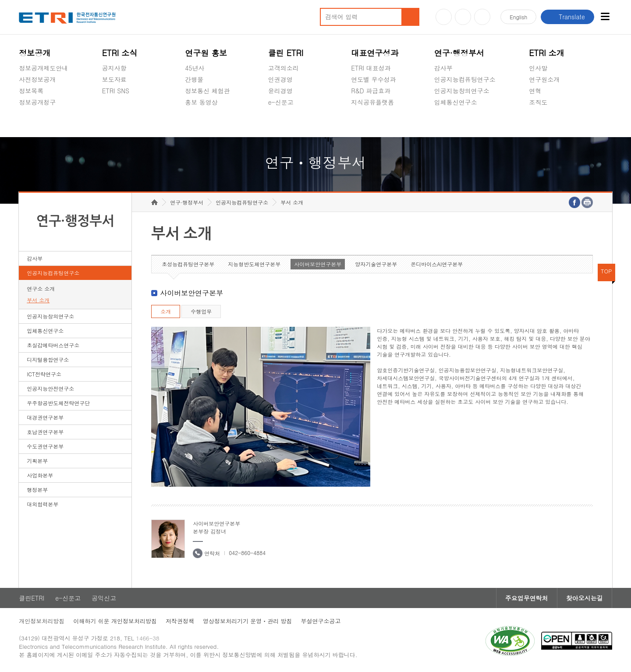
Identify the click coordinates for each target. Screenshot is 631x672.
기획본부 (37, 461)
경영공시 (31, 123)
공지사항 (114, 68)
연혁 (535, 91)
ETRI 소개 (547, 53)
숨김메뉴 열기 (23, 113)
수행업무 (201, 311)
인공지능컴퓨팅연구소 (465, 79)
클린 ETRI (286, 53)
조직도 (538, 102)
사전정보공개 (37, 79)
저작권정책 (180, 621)
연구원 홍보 (206, 53)
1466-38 (147, 638)
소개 (166, 311)
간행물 (194, 79)
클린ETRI (32, 598)
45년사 (195, 68)
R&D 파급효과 (371, 91)
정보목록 (31, 91)
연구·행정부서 (459, 53)
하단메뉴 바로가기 (0, 0)
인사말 (538, 68)
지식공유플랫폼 (372, 102)
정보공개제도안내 (43, 68)
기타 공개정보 (548, 123)
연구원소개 (544, 79)
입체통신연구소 (456, 102)
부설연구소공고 (321, 621)
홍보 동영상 (201, 102)
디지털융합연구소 (48, 359)
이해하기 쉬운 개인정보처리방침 (115, 621)
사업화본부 (40, 475)
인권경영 (280, 79)
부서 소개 (38, 300)
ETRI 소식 (120, 53)
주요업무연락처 (527, 598)
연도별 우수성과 (374, 79)
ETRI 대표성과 (371, 68)
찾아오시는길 (585, 598)
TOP (606, 271)
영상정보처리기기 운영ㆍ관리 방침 (248, 621)
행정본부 (37, 490)
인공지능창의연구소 (462, 91)
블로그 (463, 17)
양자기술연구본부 (376, 264)
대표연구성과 (375, 53)
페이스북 (482, 17)
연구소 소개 (41, 288)
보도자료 (114, 79)
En (518, 17)
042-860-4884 (247, 553)
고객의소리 (284, 68)
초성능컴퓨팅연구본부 (188, 264)
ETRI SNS (116, 91)
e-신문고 (281, 102)
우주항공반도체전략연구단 (58, 403)
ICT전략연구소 (44, 374)
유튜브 (444, 17)
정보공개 (35, 53)
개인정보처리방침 (42, 621)
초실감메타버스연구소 (465, 123)
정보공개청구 (37, 102)
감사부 (443, 68)
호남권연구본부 (45, 432)
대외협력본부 (43, 504)
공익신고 (280, 123)
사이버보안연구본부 (318, 264)
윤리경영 (280, 91)
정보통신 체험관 (207, 91)
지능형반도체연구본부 (254, 264)
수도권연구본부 (45, 446)
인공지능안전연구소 (50, 388)
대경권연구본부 (45, 417)
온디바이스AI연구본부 (437, 264)
